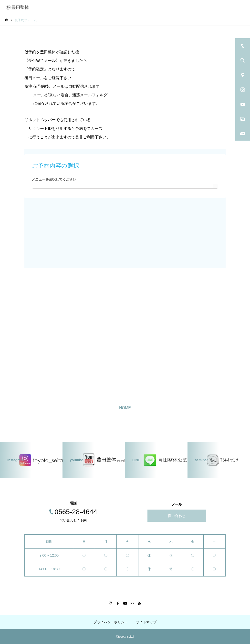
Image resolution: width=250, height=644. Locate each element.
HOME (125, 408)
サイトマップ (146, 622)
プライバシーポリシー (111, 622)
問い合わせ (177, 516)
